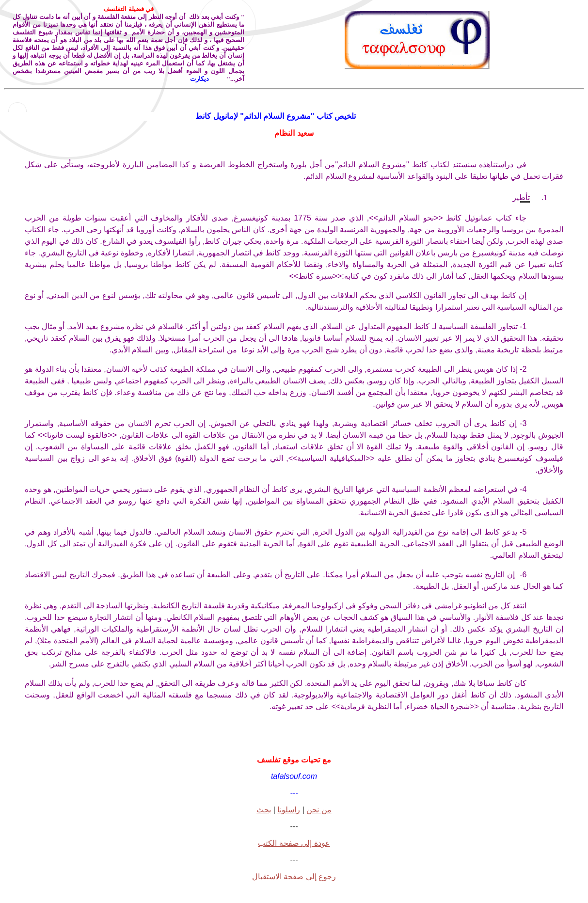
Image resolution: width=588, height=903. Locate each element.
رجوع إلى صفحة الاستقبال (294, 877)
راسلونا (289, 810)
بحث (264, 810)
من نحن (319, 810)
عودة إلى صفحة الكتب (294, 843)
